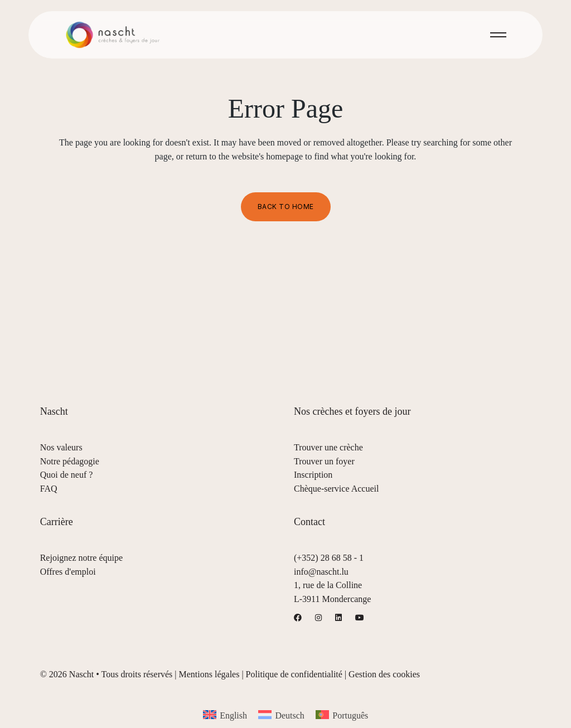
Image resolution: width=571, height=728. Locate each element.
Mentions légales (209, 674)
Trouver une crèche (328, 447)
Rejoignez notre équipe (81, 558)
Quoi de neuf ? (67, 475)
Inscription (313, 475)
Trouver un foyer (324, 461)
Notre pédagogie (70, 461)
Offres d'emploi (68, 572)
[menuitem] (225, 715)
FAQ (49, 489)
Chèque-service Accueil (336, 489)
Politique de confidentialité (294, 674)
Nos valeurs (61, 447)
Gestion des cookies (384, 674)
